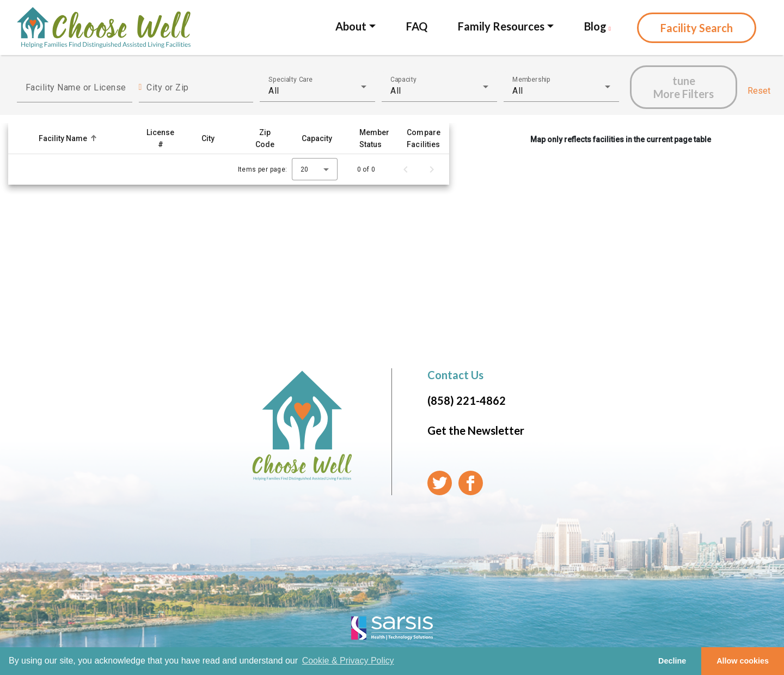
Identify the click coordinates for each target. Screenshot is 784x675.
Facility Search (697, 28)
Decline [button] (672, 661)
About (351, 26)
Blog (598, 26)
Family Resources (501, 26)
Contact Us (455, 375)
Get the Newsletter (476, 430)
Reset (759, 91)
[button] (84, 138)
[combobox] (317, 91)
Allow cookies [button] (743, 661)
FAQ (417, 26)
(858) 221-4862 (467, 400)
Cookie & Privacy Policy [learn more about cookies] (348, 661)
